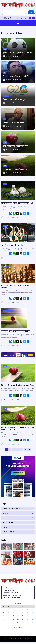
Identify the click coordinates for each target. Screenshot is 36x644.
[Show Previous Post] (30, 18)
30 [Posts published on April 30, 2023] (32, 622)
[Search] (31, 12)
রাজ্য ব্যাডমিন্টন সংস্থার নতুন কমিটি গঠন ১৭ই (17, 203)
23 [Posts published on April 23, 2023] (32, 619)
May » (20, 627)
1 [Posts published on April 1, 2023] (28, 610)
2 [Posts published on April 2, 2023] (32, 610)
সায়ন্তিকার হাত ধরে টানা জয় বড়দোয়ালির (16, 331)
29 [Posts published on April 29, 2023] (27, 622)
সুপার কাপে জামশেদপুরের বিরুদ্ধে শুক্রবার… (18, 53)
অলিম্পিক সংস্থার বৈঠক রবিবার (12, 245)
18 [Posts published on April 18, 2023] (9, 619)
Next (27, 450)
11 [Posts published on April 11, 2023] (9, 616)
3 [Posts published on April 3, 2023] (4, 613)
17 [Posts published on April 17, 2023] (4, 619)
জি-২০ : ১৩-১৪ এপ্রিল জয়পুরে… (15, 99)
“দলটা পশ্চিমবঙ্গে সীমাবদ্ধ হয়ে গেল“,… (16, 76)
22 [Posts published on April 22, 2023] (27, 619)
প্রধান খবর (6, 96)
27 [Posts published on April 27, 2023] (18, 622)
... (17, 450)
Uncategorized (8, 311)
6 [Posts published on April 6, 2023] (18, 613)
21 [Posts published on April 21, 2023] (23, 619)
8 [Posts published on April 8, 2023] (28, 613)
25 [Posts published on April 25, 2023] (9, 622)
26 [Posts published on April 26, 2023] (13, 622)
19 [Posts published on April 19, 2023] (13, 619)
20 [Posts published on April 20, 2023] (18, 619)
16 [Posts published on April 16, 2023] (32, 616)
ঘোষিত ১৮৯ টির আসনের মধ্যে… (14, 123)
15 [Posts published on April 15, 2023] (27, 616)
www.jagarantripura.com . (13, 639)
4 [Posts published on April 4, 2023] (8, 613)
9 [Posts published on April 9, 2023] (32, 613)
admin (9, 56)
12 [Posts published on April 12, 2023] (13, 616)
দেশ (5, 73)
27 (21, 450)
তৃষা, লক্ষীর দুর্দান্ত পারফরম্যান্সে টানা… (16, 146)
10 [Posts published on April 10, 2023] (4, 616)
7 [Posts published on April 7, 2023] (23, 613)
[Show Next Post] (33, 18)
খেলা (5, 49)
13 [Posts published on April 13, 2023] (18, 616)
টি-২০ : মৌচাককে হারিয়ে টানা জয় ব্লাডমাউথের (18, 385)
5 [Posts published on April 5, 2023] (13, 613)
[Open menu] (18, 23)
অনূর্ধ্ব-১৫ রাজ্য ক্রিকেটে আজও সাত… (16, 169)
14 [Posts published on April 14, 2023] (23, 616)
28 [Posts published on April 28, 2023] (23, 622)
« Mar (16, 627)
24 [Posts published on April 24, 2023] (4, 622)
